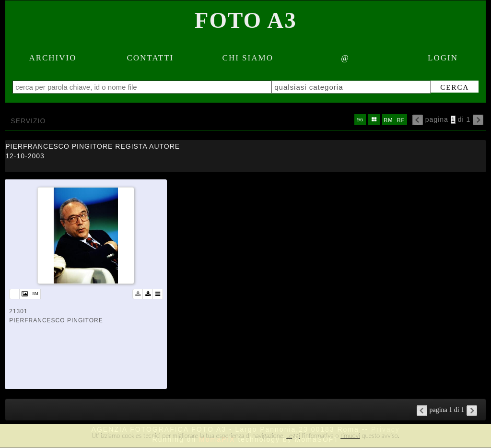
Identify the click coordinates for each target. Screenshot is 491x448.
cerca (455, 87)
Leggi (293, 436)
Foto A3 (246, 20)
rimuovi (350, 436)
